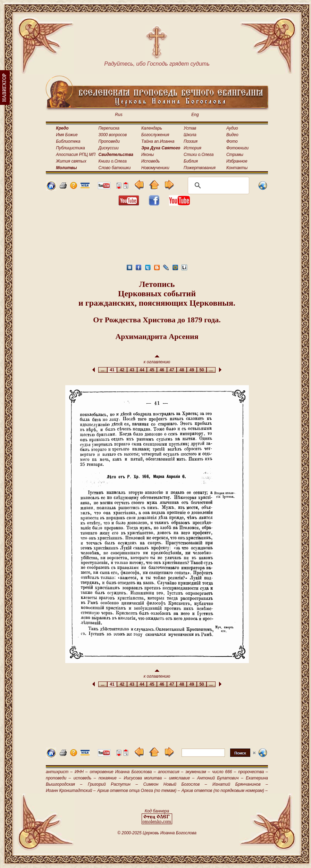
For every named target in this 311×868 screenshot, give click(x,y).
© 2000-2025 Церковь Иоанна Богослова (157, 833)
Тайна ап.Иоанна (158, 141)
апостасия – (171, 772)
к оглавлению (157, 360)
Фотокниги (237, 148)
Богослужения (155, 135)
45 (152, 370)
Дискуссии (109, 148)
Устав (190, 128)
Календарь (152, 128)
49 (192, 370)
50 (202, 370)
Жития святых (71, 161)
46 (162, 370)
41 (112, 370)
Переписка (109, 128)
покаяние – (110, 778)
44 (142, 370)
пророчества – (253, 772)
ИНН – (81, 772)
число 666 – (224, 772)
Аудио (232, 128)
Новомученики (155, 168)
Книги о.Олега (113, 161)
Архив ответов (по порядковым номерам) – (225, 791)
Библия (191, 161)
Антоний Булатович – (220, 778)
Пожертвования (200, 168)
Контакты (237, 168)
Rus (119, 115)
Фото (232, 141)
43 (132, 370)
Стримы (235, 155)
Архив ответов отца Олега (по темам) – (138, 791)
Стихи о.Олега (199, 155)
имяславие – (182, 778)
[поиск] (217, 185)
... (103, 370)
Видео (232, 135)
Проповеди (109, 141)
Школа (190, 135)
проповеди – (58, 778)
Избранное (237, 161)
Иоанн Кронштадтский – (71, 791)
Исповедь (150, 161)
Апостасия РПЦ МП (76, 155)
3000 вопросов (113, 135)
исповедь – (85, 778)
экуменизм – (198, 772)
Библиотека (68, 141)
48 (182, 370)
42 (122, 370)
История (192, 148)
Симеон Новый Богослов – (175, 784)
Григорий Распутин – (113, 784)
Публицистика (70, 148)
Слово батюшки (115, 168)
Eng (195, 115)
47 (172, 370)
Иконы (148, 155)
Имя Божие (67, 135)
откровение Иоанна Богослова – (123, 772)
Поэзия (191, 141)
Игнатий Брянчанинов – (240, 784)
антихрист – (59, 772)
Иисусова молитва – (145, 778)
